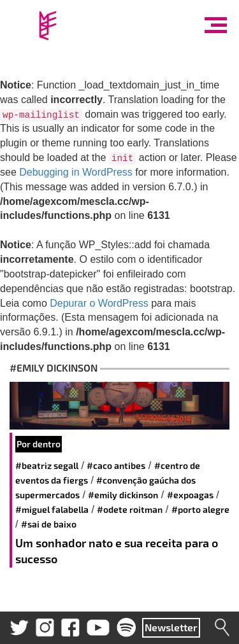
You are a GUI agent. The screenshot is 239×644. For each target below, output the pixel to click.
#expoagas (190, 495)
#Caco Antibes (116, 465)
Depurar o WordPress (99, 303)
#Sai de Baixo (49, 524)
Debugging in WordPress (76, 172)
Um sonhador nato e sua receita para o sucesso (117, 551)
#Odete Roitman (130, 509)
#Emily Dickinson (123, 495)
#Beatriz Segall (47, 465)
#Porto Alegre (200, 509)
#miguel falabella (52, 509)
